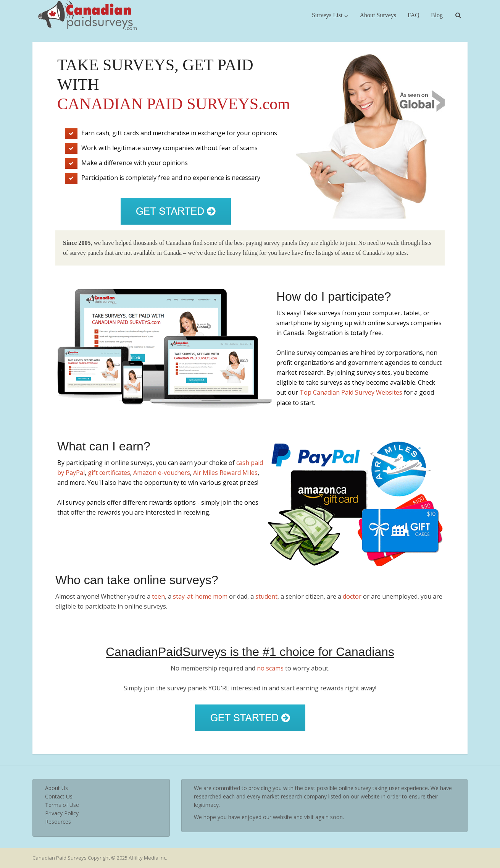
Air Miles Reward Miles (225, 473)
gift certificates (109, 473)
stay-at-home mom (200, 596)
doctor (352, 596)
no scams (270, 668)
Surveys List (327, 15)
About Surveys (378, 15)
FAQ (414, 15)
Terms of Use (62, 805)
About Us (56, 788)
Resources (58, 822)
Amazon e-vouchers (162, 473)
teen (158, 596)
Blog (437, 15)
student (266, 596)
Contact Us (59, 796)
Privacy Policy (62, 813)
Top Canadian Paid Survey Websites (351, 392)
